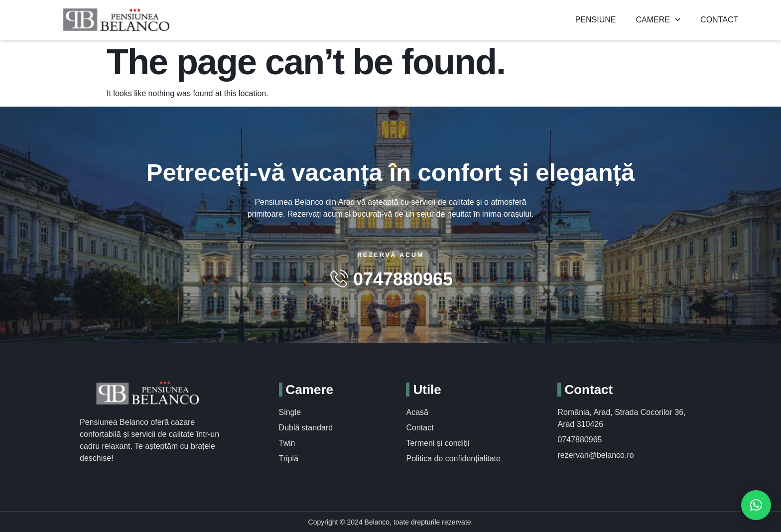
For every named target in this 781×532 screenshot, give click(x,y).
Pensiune (596, 19)
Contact (719, 19)
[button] (756, 505)
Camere (658, 19)
